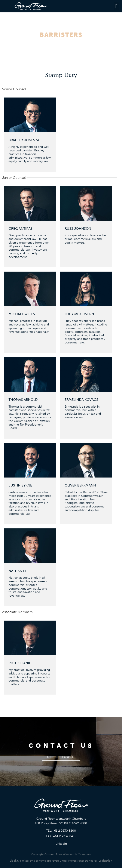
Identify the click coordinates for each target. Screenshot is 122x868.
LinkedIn (61, 844)
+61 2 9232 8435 (65, 836)
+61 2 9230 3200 (64, 831)
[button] (116, 6)
